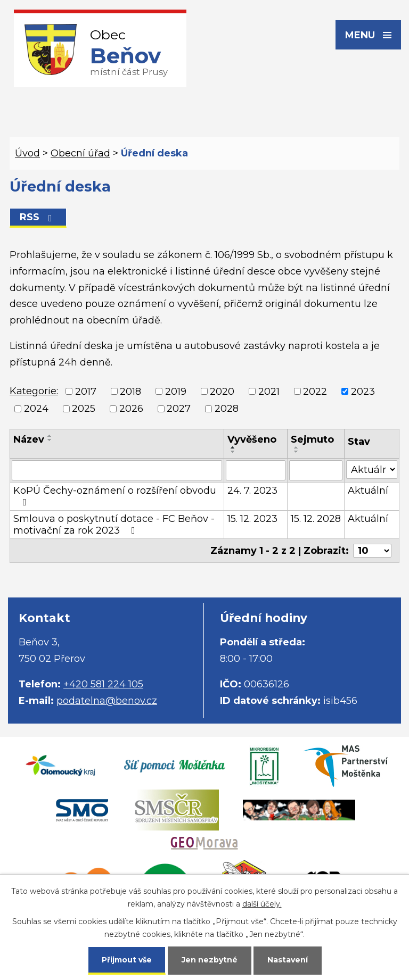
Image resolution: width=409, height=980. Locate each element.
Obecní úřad (80, 153)
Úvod (27, 153)
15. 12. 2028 (316, 519)
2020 (222, 392)
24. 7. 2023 (252, 491)
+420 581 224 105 (103, 684)
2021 (269, 392)
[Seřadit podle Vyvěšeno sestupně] (233, 452)
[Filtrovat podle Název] (117, 470)
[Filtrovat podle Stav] (372, 470)
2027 (179, 409)
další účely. (262, 904)
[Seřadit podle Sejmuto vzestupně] (297, 447)
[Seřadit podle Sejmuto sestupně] (297, 452)
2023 (363, 392)
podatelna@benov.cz (107, 701)
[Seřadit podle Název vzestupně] (50, 436)
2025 (84, 409)
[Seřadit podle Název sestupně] (50, 440)
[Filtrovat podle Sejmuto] (316, 470)
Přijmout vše (127, 960)
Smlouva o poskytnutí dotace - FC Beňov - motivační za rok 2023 (114, 525)
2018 (130, 392)
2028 (227, 409)
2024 (36, 409)
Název (29, 439)
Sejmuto (312, 439)
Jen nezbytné (210, 960)
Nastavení (288, 960)
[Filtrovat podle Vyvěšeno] (255, 470)
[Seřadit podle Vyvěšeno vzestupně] (233, 447)
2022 (315, 392)
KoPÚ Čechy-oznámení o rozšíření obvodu (115, 496)
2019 (176, 392)
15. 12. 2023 (252, 519)
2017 (86, 392)
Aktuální (368, 491)
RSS (38, 217)
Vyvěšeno (252, 439)
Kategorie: (34, 391)
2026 (131, 409)
